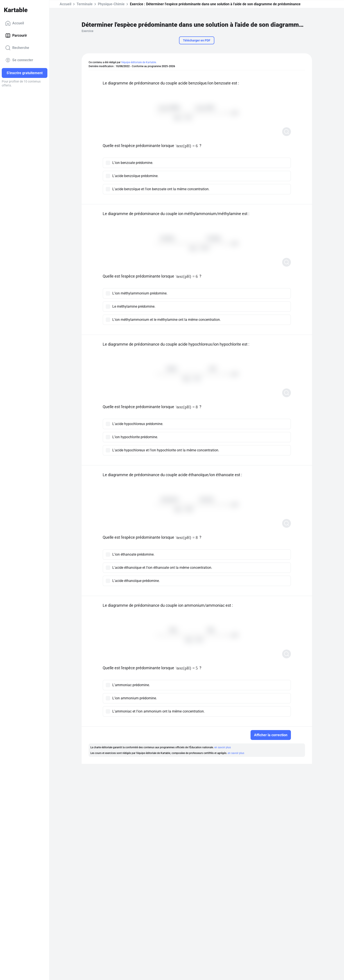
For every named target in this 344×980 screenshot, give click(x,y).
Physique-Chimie (111, 4)
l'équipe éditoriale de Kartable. (139, 62)
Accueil (15, 23)
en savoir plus (223, 747)
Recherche (17, 48)
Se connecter (19, 60)
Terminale (85, 4)
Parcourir (16, 36)
